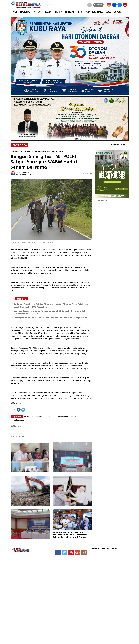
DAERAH (49, 12)
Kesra (50, 151)
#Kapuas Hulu (50, 417)
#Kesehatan (63, 417)
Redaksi (95, 548)
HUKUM (59, 12)
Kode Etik (105, 548)
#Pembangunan (18, 420)
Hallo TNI (19, 151)
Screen (98, 5)
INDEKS (118, 12)
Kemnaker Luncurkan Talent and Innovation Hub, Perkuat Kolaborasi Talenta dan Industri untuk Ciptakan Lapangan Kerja (70, 536)
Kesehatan (43, 151)
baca (86, 174)
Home (13, 151)
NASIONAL (25, 12)
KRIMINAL (70, 12)
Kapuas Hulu (34, 151)
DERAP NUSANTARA (94, 12)
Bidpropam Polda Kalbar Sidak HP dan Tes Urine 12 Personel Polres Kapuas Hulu (51, 318)
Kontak (114, 548)
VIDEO (108, 12)
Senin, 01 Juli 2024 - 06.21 (23, 174)
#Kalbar (39, 417)
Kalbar (26, 151)
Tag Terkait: (17, 417)
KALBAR (36, 12)
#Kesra (73, 417)
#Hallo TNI (28, 417)
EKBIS (80, 12)
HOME (15, 12)
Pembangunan (58, 151)
